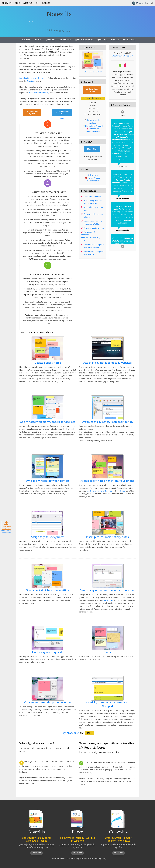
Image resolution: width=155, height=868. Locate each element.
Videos (115, 40)
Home (38, 40)
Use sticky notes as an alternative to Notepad (107, 704)
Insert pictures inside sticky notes (107, 537)
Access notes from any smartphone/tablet (93, 222)
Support (46, 3)
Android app (92, 491)
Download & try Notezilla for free (33, 78)
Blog (17, 3)
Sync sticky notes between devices (48, 481)
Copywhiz (118, 832)
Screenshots (62, 113)
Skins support (89, 232)
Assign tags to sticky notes (48, 537)
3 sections (31, 81)
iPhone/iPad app (105, 491)
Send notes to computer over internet (94, 253)
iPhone (9, 532)
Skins (107, 652)
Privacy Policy (101, 858)
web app (121, 491)
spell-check (85, 235)
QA (37, 3)
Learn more (37, 853)
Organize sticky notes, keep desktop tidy (107, 422)
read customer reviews (39, 93)
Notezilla (26, 40)
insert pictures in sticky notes (90, 239)
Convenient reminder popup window (48, 702)
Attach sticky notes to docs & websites (93, 202)
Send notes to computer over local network (94, 246)
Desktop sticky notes (92, 196)
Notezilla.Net (108, 600)
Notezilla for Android (94, 126)
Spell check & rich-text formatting (48, 590)
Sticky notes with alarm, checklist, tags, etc (48, 422)
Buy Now (102, 40)
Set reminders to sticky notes (93, 209)
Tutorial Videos (94, 178)
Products (7, 3)
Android (4, 532)
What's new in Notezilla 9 (122, 56)
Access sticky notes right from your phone (107, 481)
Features (50, 40)
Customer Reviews (84, 40)
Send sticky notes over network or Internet (107, 590)
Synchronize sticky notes (94, 228)
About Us (28, 3)
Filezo (78, 832)
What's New (129, 40)
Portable (9, 530)
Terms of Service (86, 858)
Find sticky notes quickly (48, 652)
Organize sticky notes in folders (94, 216)
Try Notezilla (70, 733)
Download (65, 40)
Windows (3, 530)
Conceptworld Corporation (66, 858)
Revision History (93, 181)
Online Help (93, 175)
